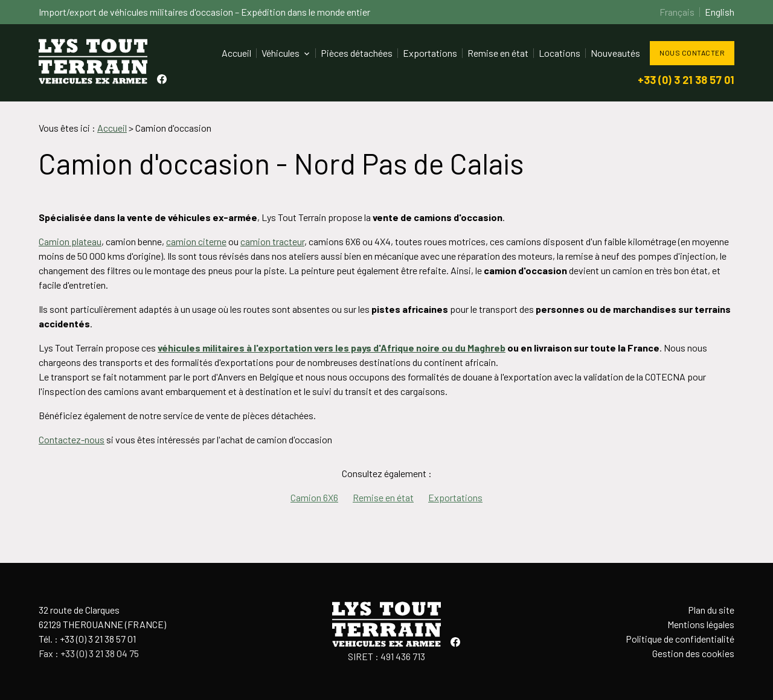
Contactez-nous (72, 439)
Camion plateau (70, 241)
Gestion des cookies (693, 653)
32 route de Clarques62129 (102, 617)
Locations (560, 53)
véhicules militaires (202, 348)
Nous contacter (692, 53)
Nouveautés (615, 53)
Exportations (430, 53)
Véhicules (281, 53)
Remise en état (498, 53)
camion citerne (196, 241)
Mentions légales (701, 624)
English (720, 12)
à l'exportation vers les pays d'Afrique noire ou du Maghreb (376, 348)
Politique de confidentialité (680, 639)
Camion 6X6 (314, 497)
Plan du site (711, 610)
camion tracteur (272, 241)
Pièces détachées (357, 53)
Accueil (236, 53)
